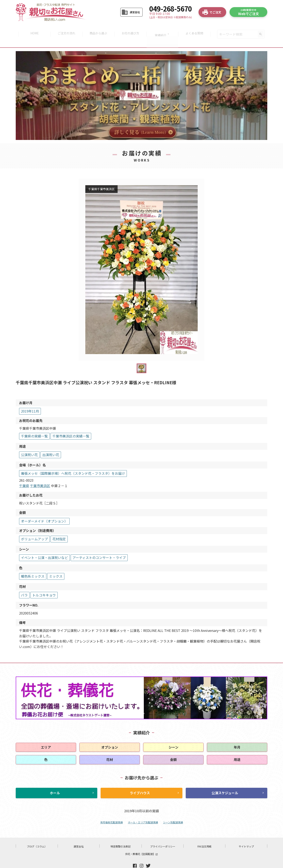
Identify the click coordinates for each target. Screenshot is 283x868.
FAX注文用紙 (204, 835)
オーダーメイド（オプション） (44, 510)
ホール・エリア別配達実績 (143, 811)
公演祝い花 (29, 444)
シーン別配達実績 (173, 811)
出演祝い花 (51, 444)
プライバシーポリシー (163, 835)
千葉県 (24, 475)
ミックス (56, 565)
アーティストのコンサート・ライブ (99, 547)
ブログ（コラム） (37, 835)
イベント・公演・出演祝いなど (44, 547)
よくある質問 (197, 29)
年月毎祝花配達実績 (112, 811)
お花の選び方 (131, 29)
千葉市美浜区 (40, 475)
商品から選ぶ (98, 29)
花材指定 (59, 528)
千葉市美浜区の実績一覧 (71, 425)
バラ (24, 584)
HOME (32, 29)
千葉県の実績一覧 (34, 425)
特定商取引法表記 (121, 835)
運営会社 (79, 835)
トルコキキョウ (44, 584)
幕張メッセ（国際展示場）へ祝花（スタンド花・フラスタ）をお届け (73, 462)
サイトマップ (246, 835)
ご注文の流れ (65, 29)
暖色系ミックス (33, 565)
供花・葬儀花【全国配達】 (141, 843)
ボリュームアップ (34, 528)
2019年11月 (30, 400)
